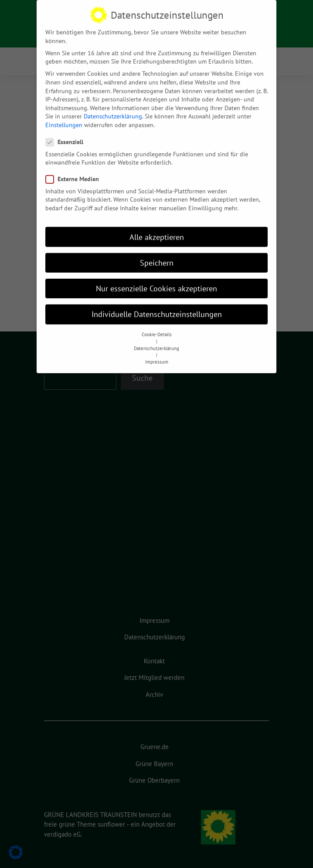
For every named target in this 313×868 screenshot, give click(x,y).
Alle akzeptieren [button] (157, 231)
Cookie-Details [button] (157, 328)
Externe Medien (75, 173)
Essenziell (67, 136)
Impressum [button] (157, 356)
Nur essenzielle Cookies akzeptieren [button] (156, 282)
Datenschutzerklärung (113, 110)
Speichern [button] (157, 256)
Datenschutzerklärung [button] (156, 342)
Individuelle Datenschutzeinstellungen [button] (157, 308)
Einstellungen (64, 119)
